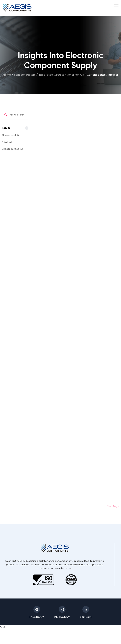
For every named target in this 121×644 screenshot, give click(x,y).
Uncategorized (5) (12, 149)
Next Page (113, 506)
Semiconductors (25, 75)
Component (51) (11, 135)
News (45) (7, 142)
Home (7, 75)
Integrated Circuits (51, 75)
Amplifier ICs (75, 75)
